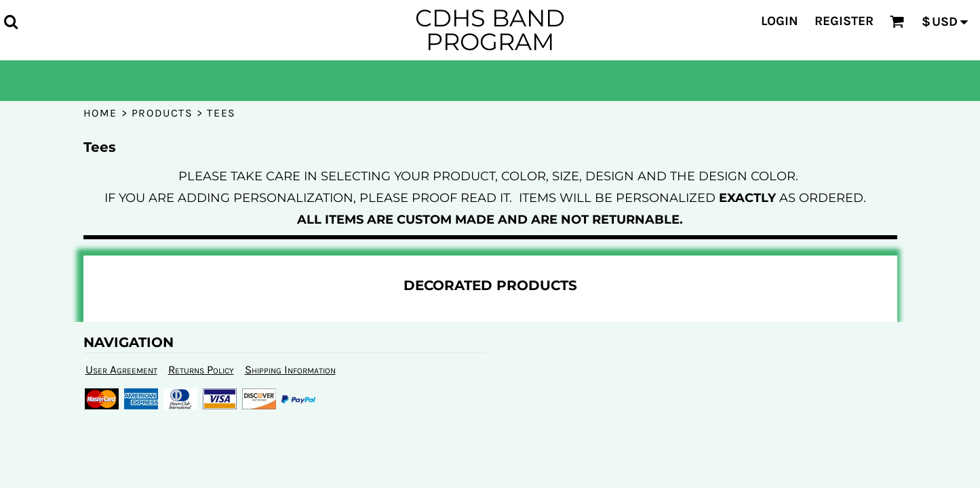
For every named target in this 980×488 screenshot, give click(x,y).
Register (844, 21)
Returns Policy (201, 369)
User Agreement (121, 369)
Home (100, 113)
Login (780, 21)
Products (162, 113)
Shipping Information (290, 369)
